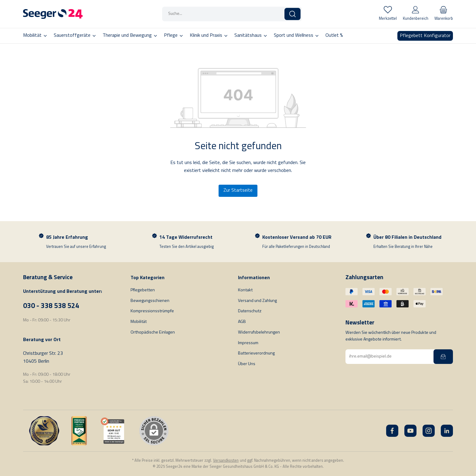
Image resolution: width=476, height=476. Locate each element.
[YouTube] (410, 431)
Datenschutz (250, 311)
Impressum (248, 343)
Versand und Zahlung (257, 301)
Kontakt (245, 290)
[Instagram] (429, 431)
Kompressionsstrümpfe (152, 311)
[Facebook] (392, 431)
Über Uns (247, 364)
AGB (242, 322)
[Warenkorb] (444, 14)
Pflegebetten (143, 290)
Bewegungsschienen (150, 301)
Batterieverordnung (256, 353)
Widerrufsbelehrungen (259, 332)
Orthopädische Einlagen (153, 332)
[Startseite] (53, 14)
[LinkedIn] (447, 431)
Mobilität (139, 322)
